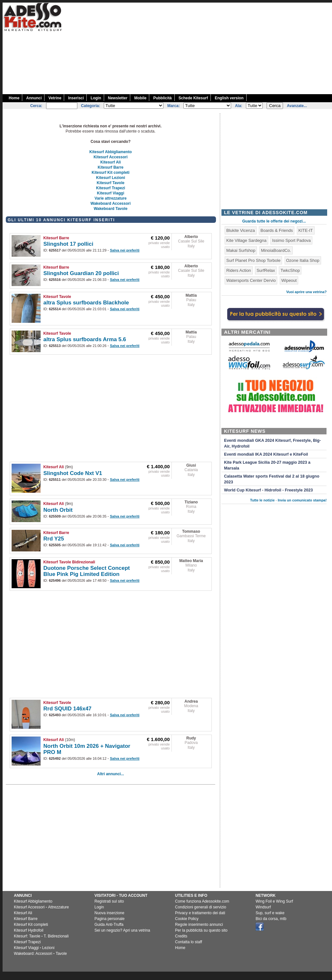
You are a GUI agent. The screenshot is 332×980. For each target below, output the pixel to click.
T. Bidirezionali (56, 936)
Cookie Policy (187, 919)
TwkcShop (290, 270)
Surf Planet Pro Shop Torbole (253, 260)
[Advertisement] (216, 48)
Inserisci (76, 98)
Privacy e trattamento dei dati (200, 913)
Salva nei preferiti (125, 250)
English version (229, 98)
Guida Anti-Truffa (109, 925)
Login (96, 98)
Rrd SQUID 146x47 (68, 709)
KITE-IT (306, 230)
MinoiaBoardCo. (276, 250)
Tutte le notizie (262, 500)
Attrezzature (59, 907)
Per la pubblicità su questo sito (201, 930)
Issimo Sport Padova (291, 240)
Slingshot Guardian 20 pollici (81, 273)
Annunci (34, 98)
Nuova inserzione (109, 913)
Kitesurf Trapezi (111, 188)
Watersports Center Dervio (251, 280)
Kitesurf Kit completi (110, 173)
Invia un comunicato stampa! (302, 500)
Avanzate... (297, 106)
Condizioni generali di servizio (201, 907)
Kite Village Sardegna (246, 240)
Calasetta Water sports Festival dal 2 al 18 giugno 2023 (272, 479)
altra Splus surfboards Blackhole (86, 303)
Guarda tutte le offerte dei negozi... (274, 221)
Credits (181, 936)
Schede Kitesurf (193, 98)
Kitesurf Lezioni (111, 178)
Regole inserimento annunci (199, 925)
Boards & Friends (277, 230)
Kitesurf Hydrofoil (29, 930)
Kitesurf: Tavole (27, 936)
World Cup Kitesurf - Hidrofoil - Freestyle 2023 (268, 490)
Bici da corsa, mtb (271, 919)
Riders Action (239, 270)
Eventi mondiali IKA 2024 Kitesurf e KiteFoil (266, 454)
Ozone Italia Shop (303, 260)
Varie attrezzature (110, 198)
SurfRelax (266, 270)
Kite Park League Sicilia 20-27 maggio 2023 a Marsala (267, 465)
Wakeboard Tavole (111, 209)
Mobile (140, 98)
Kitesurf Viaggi (111, 193)
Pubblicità (162, 98)
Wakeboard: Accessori (33, 954)
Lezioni (48, 948)
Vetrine (55, 98)
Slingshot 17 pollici (68, 244)
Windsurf (263, 907)
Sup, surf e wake (270, 913)
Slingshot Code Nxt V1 (73, 473)
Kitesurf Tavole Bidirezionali (69, 562)
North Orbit (58, 510)
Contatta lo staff (189, 942)
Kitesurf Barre (111, 167)
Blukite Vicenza (241, 230)
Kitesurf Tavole (111, 183)
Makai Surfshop (241, 250)
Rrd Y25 (54, 539)
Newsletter (118, 98)
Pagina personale (109, 919)
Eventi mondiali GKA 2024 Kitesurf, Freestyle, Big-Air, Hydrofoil (272, 443)
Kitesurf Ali (111, 162)
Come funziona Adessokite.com (202, 901)
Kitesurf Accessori (111, 157)
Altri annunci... (110, 774)
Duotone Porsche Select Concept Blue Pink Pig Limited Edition (87, 571)
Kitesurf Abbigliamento (111, 152)
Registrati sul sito (109, 901)
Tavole (61, 954)
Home (14, 98)
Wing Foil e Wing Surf (274, 901)
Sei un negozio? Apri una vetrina (122, 930)
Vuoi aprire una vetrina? (307, 292)
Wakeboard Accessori (111, 203)
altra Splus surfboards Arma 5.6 (85, 339)
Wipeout (289, 280)
